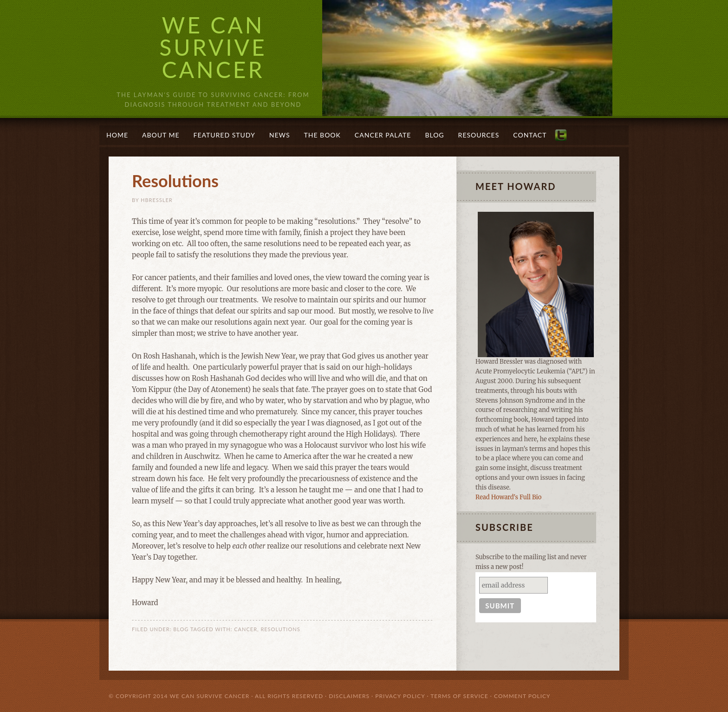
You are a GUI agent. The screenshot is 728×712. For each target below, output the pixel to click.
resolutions (280, 629)
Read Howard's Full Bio (508, 497)
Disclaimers (349, 696)
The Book (322, 135)
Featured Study (224, 135)
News (280, 135)
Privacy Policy (400, 696)
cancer (246, 629)
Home (117, 135)
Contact (530, 135)
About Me (161, 135)
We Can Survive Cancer (213, 47)
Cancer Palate (383, 135)
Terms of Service (459, 696)
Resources (479, 135)
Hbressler (157, 200)
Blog (434, 135)
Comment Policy (522, 696)
